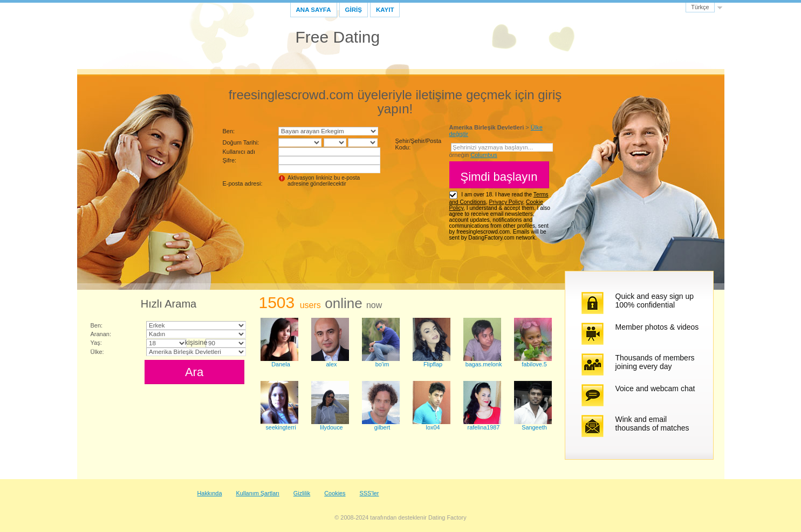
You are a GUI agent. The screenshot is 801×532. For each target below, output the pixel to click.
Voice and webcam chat (655, 388)
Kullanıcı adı (239, 152)
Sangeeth (534, 427)
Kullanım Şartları (257, 493)
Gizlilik (302, 493)
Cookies (335, 493)
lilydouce (331, 427)
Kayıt (385, 10)
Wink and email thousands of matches (652, 424)
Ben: (229, 131)
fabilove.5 (534, 364)
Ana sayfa (314, 10)
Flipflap (433, 364)
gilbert (382, 427)
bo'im (382, 364)
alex (332, 364)
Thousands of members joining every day (655, 362)
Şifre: (230, 160)
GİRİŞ (354, 10)
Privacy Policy (506, 202)
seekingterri (280, 427)
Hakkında (210, 493)
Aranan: (101, 334)
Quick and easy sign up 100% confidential (655, 301)
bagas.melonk (484, 364)
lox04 (433, 427)
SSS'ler (369, 493)
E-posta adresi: (243, 183)
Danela (280, 364)
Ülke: (97, 352)
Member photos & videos (657, 327)
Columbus (484, 155)
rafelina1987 (484, 427)
